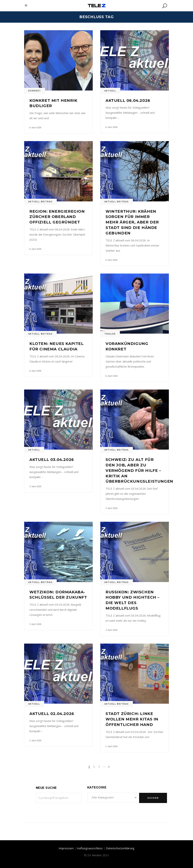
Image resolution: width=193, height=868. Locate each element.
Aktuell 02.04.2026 (52, 714)
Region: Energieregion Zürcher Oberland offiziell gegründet (57, 217)
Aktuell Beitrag (40, 202)
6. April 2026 (35, 128)
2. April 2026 (35, 740)
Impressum (66, 848)
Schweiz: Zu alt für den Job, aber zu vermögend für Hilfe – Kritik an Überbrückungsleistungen (139, 470)
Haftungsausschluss (90, 848)
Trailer (110, 334)
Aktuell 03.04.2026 (52, 460)
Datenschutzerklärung (120, 848)
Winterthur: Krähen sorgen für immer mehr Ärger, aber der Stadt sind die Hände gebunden (132, 222)
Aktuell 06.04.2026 (128, 100)
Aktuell (110, 91)
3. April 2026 (35, 486)
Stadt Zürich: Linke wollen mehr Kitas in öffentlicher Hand (132, 719)
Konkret (35, 91)
